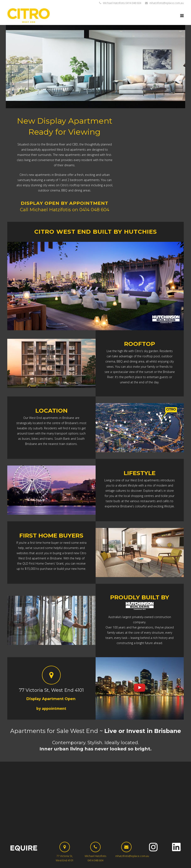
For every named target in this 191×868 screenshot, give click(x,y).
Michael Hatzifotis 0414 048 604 (122, 3)
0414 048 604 (94, 210)
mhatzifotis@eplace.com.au (167, 3)
